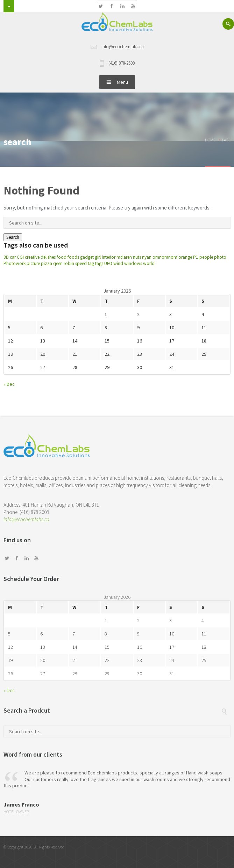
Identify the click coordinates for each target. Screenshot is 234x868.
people (206, 257)
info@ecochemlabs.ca (26, 519)
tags (99, 263)
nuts (137, 257)
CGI (20, 257)
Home (210, 140)
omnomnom (165, 257)
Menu (117, 82)
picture (33, 263)
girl (98, 257)
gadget (87, 257)
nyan (147, 257)
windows (133, 263)
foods (73, 257)
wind (118, 263)
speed (81, 263)
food (62, 257)
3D (6, 257)
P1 (196, 257)
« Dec (9, 384)
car (13, 257)
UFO (108, 263)
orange (185, 257)
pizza (47, 263)
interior (109, 257)
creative (32, 257)
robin (69, 263)
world (149, 263)
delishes (48, 257)
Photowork (15, 263)
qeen (58, 263)
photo (220, 257)
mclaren (124, 257)
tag (91, 263)
